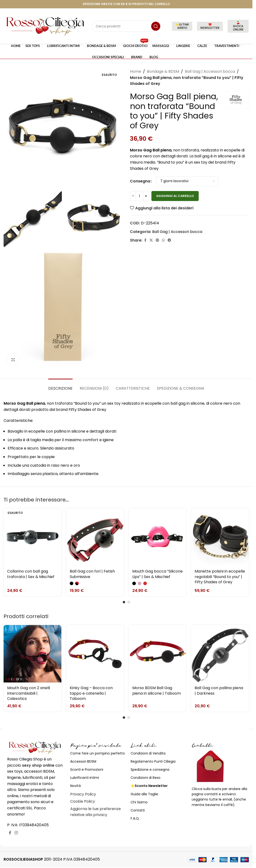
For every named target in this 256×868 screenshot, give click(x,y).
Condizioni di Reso (146, 778)
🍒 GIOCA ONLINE (238, 26)
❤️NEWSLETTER (210, 26)
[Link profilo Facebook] (145, 240)
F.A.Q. (135, 818)
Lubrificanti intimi (85, 778)
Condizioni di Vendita (148, 753)
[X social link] (151, 240)
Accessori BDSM (83, 761)
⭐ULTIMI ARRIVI (182, 26)
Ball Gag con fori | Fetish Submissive (92, 574)
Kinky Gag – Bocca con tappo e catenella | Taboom (91, 693)
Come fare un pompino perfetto (98, 753)
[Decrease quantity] (133, 196)
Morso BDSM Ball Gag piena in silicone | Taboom (157, 690)
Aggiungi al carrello (175, 196)
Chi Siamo (139, 802)
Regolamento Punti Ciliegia (153, 761)
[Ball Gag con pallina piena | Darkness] (220, 654)
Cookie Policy (83, 801)
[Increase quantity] (146, 196)
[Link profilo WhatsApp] (163, 240)
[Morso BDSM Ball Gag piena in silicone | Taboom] (158, 654)
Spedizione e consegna (150, 770)
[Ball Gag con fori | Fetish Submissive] (95, 537)
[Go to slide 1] (124, 602)
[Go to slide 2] (129, 602)
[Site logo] (45, 26)
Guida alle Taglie (144, 794)
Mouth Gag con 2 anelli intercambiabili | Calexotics (29, 693)
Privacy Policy (83, 794)
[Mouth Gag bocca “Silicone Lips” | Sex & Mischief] (158, 537)
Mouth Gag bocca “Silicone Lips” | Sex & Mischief (157, 574)
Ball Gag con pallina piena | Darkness (219, 690)
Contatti (138, 810)
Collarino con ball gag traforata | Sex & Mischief (31, 574)
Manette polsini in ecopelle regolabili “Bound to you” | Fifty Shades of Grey (220, 577)
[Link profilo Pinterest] (157, 240)
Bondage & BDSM (163, 71)
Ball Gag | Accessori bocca (210, 71)
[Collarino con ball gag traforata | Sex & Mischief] (32, 537)
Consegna (140, 181)
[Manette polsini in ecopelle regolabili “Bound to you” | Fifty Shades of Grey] (220, 537)
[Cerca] (127, 26)
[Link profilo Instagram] (16, 833)
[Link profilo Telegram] (169, 240)
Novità (75, 786)
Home (136, 71)
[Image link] (35, 748)
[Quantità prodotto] (139, 196)
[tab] (60, 386)
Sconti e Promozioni (87, 770)
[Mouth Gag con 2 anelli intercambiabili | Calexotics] (32, 654)
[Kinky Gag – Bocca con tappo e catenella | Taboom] (95, 654)
